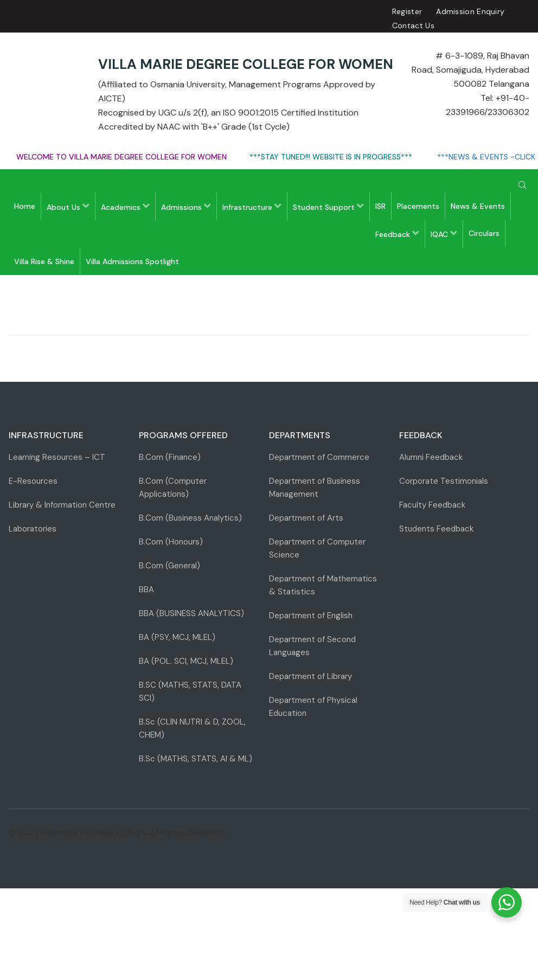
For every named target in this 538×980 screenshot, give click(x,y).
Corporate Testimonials (444, 481)
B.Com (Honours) (171, 542)
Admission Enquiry (470, 11)
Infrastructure (252, 206)
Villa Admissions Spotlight (132, 261)
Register (407, 11)
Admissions (186, 206)
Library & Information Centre (62, 505)
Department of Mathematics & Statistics (323, 585)
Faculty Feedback (432, 505)
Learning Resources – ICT (57, 457)
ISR (380, 206)
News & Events (478, 206)
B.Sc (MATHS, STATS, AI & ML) (196, 759)
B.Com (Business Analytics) (190, 518)
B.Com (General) (169, 566)
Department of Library (310, 676)
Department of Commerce (319, 457)
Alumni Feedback (431, 457)
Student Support (328, 206)
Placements (418, 206)
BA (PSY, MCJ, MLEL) (177, 637)
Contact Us (413, 25)
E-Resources (33, 481)
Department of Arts (306, 518)
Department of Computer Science (317, 548)
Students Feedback (436, 529)
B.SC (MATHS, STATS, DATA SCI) (190, 691)
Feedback (397, 233)
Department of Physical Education (313, 707)
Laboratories (33, 529)
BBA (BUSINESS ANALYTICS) (191, 613)
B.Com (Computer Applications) (173, 488)
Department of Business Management (315, 488)
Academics (125, 206)
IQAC (444, 233)
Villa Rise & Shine (44, 261)
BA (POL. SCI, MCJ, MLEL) (186, 661)
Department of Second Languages (312, 646)
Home (25, 206)
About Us (68, 206)
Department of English (311, 616)
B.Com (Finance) (170, 457)
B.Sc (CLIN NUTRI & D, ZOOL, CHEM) (192, 728)
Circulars (484, 233)
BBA (146, 590)
